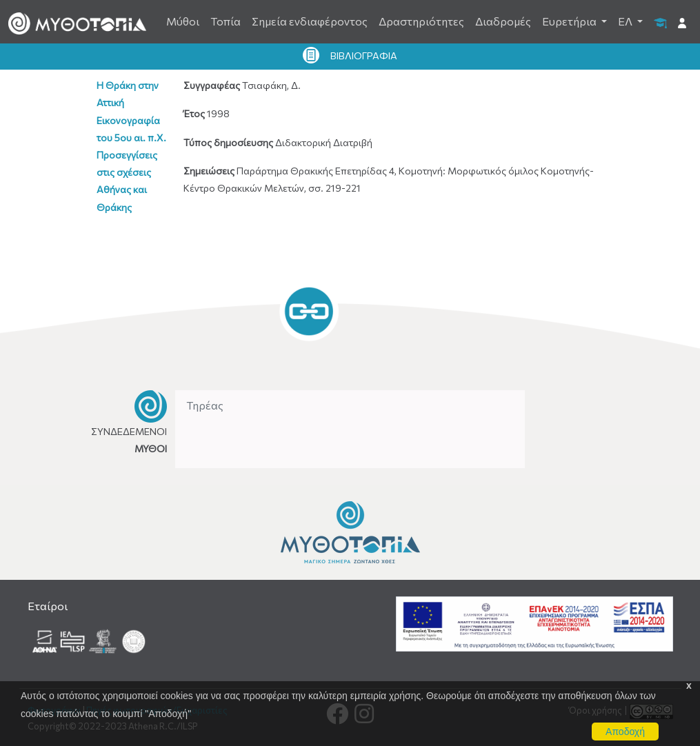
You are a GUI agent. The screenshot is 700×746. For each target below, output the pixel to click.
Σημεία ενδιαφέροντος (310, 21)
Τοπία (226, 21)
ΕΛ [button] (626, 21)
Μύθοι (183, 21)
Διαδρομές (503, 21)
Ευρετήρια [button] (570, 21)
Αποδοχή (625, 732)
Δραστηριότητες (421, 21)
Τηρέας (205, 405)
